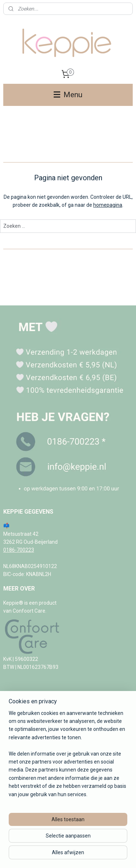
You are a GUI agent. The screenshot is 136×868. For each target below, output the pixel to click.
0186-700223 (19, 550)
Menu (68, 95)
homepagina (108, 205)
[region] (68, 757)
